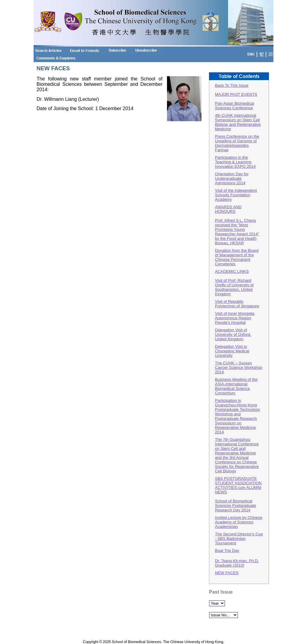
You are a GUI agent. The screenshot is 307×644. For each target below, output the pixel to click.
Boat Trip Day (227, 551)
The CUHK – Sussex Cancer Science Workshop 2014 (239, 367)
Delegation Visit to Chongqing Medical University (232, 351)
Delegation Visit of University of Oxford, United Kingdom (233, 334)
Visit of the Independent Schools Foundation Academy (236, 195)
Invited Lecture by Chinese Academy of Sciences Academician (239, 522)
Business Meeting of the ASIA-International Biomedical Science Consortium (236, 386)
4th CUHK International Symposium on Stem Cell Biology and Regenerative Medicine (238, 122)
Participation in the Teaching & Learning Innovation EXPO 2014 (235, 162)
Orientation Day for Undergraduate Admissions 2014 (232, 178)
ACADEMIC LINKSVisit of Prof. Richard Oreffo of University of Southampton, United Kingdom (234, 283)
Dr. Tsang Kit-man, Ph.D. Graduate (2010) (237, 563)
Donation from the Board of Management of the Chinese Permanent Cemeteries (237, 257)
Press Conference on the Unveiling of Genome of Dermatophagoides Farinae (237, 143)
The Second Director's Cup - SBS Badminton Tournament (239, 539)
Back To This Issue (232, 85)
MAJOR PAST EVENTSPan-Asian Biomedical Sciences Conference (236, 101)
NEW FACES (227, 573)
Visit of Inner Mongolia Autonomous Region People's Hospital (235, 318)
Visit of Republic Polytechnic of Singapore (237, 304)
